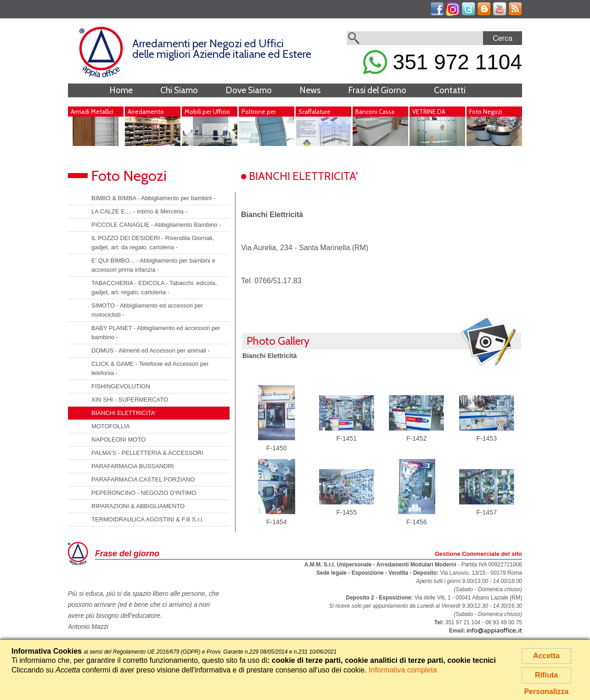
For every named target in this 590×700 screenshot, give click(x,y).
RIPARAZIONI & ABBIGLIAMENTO (138, 506)
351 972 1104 (443, 62)
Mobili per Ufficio (207, 112)
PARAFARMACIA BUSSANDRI (133, 466)
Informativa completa (403, 670)
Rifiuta (546, 675)
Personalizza (547, 692)
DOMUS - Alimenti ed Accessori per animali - (151, 350)
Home (121, 90)
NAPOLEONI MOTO (118, 440)
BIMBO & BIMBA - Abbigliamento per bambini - (153, 198)
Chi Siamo (179, 90)
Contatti (450, 90)
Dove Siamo (249, 90)
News (310, 90)
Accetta (546, 656)
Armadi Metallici (92, 112)
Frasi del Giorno (377, 90)
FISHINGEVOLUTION (121, 386)
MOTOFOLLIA (111, 426)
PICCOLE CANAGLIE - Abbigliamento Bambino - (156, 225)
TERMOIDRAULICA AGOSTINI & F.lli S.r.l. (148, 519)
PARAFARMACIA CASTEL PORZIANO (143, 479)
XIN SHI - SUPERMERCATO (130, 400)
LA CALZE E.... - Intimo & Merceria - (139, 211)
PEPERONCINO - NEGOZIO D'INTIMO (144, 493)
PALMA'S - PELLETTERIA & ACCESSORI (147, 453)
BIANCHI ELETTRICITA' (124, 413)
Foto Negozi (486, 112)
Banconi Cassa (375, 112)
